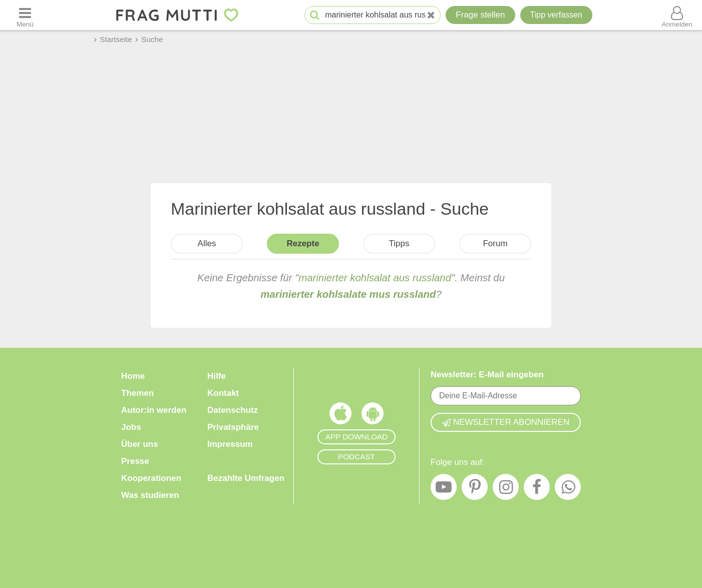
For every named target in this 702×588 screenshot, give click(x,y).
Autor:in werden (154, 410)
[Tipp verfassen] (556, 15)
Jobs (131, 427)
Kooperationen (151, 478)
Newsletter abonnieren (506, 422)
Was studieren (150, 495)
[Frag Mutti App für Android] (373, 416)
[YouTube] (444, 489)
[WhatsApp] (568, 489)
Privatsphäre (233, 427)
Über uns (140, 444)
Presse (135, 461)
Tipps (399, 243)
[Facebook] (537, 489)
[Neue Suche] (431, 15)
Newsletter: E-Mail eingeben (487, 375)
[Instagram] (506, 489)
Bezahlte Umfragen (246, 478)
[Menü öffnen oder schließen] (25, 15)
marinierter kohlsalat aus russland (375, 278)
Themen (137, 393)
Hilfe (217, 376)
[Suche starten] (315, 15)
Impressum (230, 444)
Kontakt (223, 393)
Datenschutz (233, 410)
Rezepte (303, 243)
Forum (495, 243)
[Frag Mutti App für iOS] (340, 416)
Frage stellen (480, 15)
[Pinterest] (475, 489)
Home (133, 376)
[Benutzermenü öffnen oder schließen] (677, 15)
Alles (207, 243)
